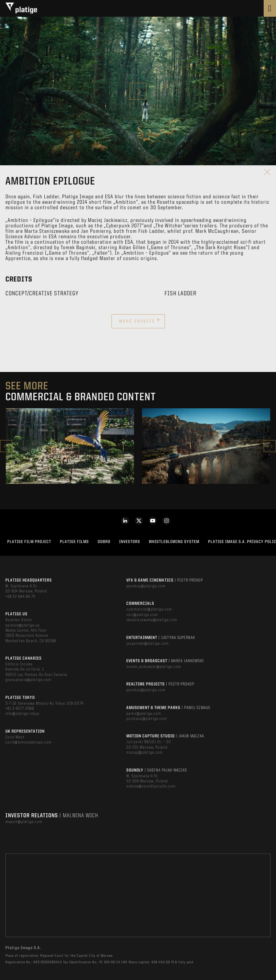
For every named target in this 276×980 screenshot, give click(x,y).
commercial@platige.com (149, 610)
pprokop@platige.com (146, 586)
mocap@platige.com (145, 753)
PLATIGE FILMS (74, 542)
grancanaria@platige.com (29, 680)
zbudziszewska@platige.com (152, 620)
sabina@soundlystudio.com (151, 786)
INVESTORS (130, 542)
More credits (140, 320)
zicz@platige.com (142, 615)
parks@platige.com (144, 714)
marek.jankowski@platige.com (154, 667)
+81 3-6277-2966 (20, 709)
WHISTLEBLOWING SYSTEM (174, 542)
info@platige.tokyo (23, 714)
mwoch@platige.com (24, 822)
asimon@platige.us (23, 625)
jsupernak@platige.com (148, 644)
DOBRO (104, 542)
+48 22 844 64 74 (20, 597)
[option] (70, 446)
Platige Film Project (29, 542)
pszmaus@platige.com (147, 719)
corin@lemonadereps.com (29, 742)
